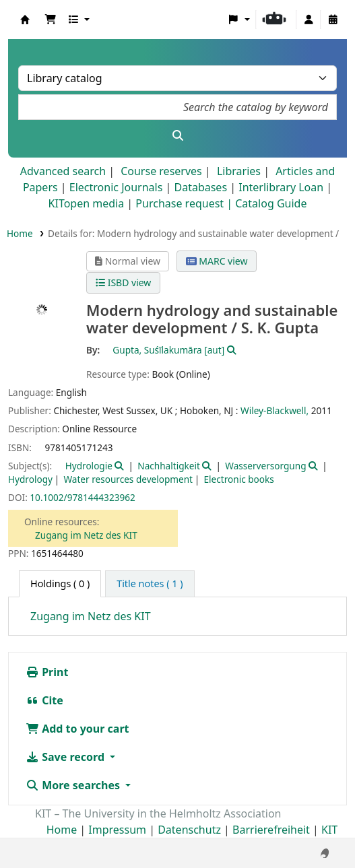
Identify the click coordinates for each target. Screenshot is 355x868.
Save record (66, 757)
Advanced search (63, 171)
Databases (200, 187)
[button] (51, 20)
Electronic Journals (116, 187)
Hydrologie (89, 466)
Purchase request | (185, 203)
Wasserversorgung (265, 466)
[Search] (177, 135)
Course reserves (161, 171)
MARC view (217, 261)
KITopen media (87, 203)
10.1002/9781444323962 (82, 497)
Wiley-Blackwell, (275, 410)
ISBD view (123, 282)
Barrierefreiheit (271, 830)
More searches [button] (74, 785)
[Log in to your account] (309, 20)
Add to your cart (77, 729)
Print (47, 672)
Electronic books (239, 479)
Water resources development (128, 479)
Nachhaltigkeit (169, 466)
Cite (44, 700)
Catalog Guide (271, 203)
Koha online (25, 20)
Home (20, 233)
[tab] (150, 584)
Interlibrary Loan (281, 187)
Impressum (117, 830)
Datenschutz (189, 830)
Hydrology (30, 479)
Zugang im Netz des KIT (86, 535)
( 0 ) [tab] (60, 583)
